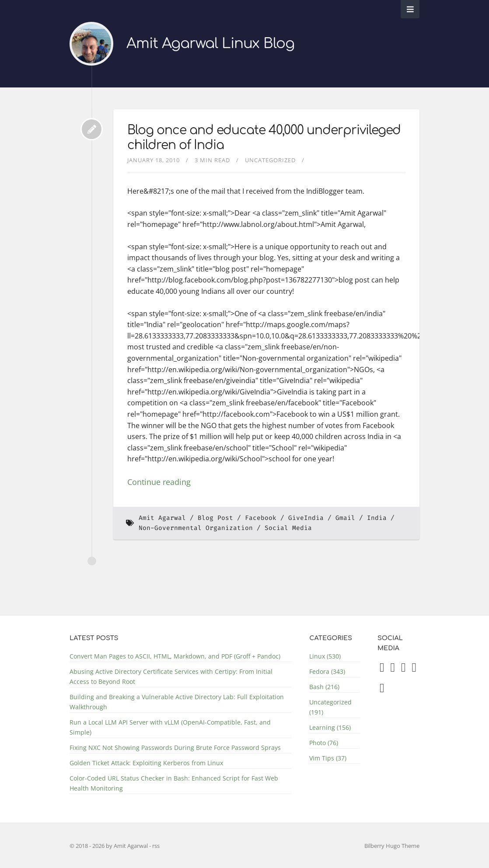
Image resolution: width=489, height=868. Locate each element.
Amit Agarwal (162, 518)
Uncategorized (270, 160)
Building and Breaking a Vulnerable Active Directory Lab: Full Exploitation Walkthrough (177, 702)
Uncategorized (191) (330, 707)
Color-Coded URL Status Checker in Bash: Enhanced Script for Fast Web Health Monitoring (174, 783)
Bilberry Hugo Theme (392, 846)
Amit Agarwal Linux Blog (210, 44)
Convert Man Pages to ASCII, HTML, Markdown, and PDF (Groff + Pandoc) (175, 656)
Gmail (345, 518)
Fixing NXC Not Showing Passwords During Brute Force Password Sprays (175, 748)
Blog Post (215, 518)
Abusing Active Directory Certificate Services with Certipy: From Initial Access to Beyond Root (171, 676)
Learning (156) (330, 727)
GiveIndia (306, 518)
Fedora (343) (327, 671)
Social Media (288, 528)
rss (156, 846)
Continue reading (159, 482)
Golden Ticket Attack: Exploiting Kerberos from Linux (146, 763)
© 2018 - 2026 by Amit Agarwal (109, 846)
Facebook (261, 518)
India (377, 518)
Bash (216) (324, 687)
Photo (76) (324, 743)
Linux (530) (325, 656)
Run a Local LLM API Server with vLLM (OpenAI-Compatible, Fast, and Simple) (170, 727)
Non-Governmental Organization (196, 528)
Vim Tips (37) (328, 758)
